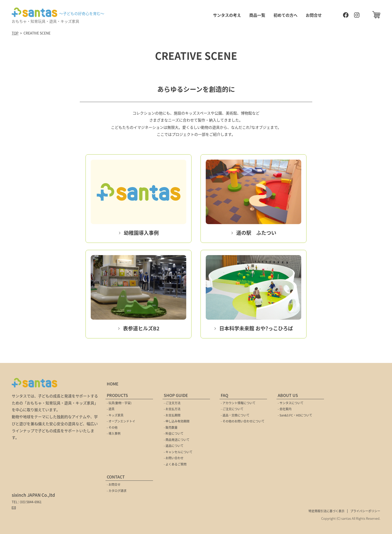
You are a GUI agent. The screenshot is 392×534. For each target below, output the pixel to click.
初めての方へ (285, 15)
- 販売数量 (171, 427)
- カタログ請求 (117, 491)
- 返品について (174, 446)
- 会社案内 (285, 409)
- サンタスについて (291, 403)
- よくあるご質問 (175, 464)
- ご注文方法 (172, 403)
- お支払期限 (172, 415)
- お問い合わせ (174, 458)
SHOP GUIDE (176, 395)
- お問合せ (114, 484)
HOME (113, 384)
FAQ (224, 395)
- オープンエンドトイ (121, 421)
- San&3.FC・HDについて (295, 415)
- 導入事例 (114, 433)
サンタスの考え (227, 15)
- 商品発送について (177, 440)
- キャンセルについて (178, 452)
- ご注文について (232, 409)
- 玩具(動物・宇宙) (119, 403)
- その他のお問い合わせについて (243, 421)
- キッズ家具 (115, 415)
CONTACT (116, 477)
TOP (15, 33)
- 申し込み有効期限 (177, 421)
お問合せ (314, 15)
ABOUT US (288, 395)
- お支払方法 (172, 409)
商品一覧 (257, 15)
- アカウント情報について (238, 403)
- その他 (112, 427)
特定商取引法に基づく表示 (326, 511)
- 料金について (174, 433)
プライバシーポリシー (365, 511)
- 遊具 (111, 409)
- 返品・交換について (235, 415)
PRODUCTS (117, 395)
